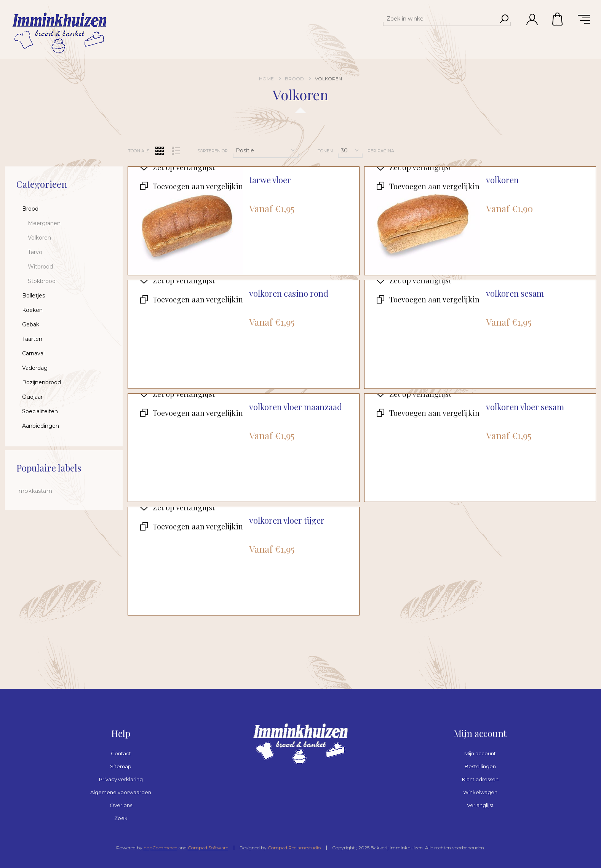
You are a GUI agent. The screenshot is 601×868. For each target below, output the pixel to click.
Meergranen (44, 223)
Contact (121, 753)
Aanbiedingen (41, 426)
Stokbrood (42, 281)
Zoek (121, 818)
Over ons (121, 805)
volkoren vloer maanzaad (296, 407)
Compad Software (208, 848)
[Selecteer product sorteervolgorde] (266, 150)
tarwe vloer (270, 180)
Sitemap (121, 766)
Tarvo (35, 252)
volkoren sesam (515, 293)
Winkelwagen (558, 19)
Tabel (160, 151)
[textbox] (440, 19)
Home (266, 79)
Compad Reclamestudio (294, 848)
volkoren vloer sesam (525, 407)
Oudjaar (32, 397)
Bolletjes (34, 296)
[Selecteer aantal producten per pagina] (350, 150)
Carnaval (33, 353)
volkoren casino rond (289, 293)
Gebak (31, 325)
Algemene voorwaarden (121, 792)
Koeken (32, 310)
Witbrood (40, 267)
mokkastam (35, 491)
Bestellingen (480, 766)
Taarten (32, 339)
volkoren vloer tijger (287, 520)
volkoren (502, 180)
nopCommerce (160, 848)
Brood (30, 209)
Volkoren (39, 238)
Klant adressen (480, 779)
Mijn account (480, 753)
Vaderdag (35, 368)
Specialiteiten (40, 411)
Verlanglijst (480, 805)
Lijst (176, 151)
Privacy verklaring (121, 779)
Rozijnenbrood (42, 382)
